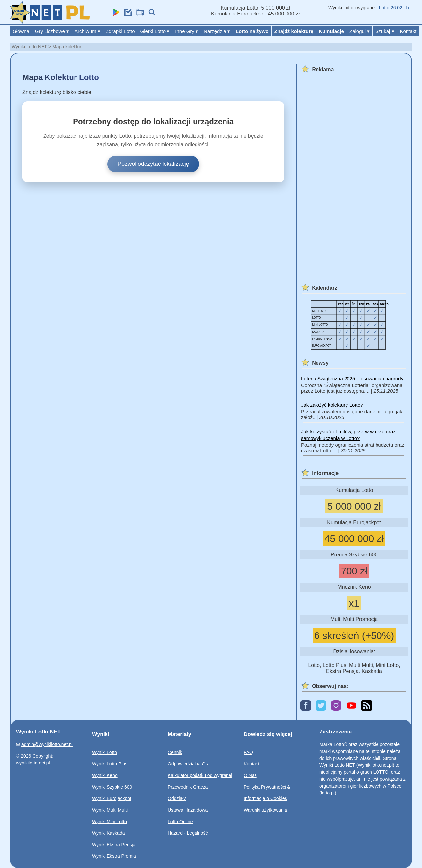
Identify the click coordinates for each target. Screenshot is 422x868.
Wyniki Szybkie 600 (112, 787)
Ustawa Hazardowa (188, 810)
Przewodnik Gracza (188, 787)
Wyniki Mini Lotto (109, 822)
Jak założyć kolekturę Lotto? (332, 405)
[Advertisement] (353, 176)
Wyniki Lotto (105, 752)
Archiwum (87, 31)
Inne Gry (187, 31)
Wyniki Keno (105, 775)
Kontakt (408, 31)
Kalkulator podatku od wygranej (200, 775)
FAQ (248, 752)
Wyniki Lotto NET (29, 47)
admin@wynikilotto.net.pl (47, 744)
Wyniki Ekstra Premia (114, 856)
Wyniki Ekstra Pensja (114, 845)
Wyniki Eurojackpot (112, 798)
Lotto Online (180, 822)
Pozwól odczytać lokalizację (153, 164)
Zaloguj (360, 31)
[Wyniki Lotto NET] (50, 22)
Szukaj (385, 31)
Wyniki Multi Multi (110, 810)
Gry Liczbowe (52, 31)
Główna (21, 31)
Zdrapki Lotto (120, 31)
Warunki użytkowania (265, 810)
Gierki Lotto (155, 31)
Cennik (175, 752)
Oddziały (177, 798)
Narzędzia (217, 31)
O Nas (250, 775)
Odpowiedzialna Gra (189, 764)
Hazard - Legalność (188, 833)
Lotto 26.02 (394, 8)
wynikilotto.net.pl (33, 763)
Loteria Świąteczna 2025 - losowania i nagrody (352, 379)
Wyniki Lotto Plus (110, 764)
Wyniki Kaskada (108, 833)
